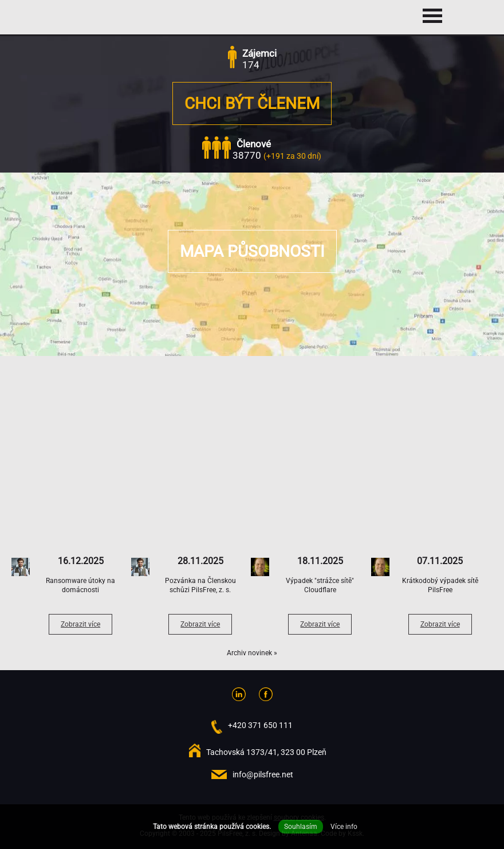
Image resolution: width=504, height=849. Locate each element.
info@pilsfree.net (263, 774)
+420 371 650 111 (260, 725)
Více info (344, 827)
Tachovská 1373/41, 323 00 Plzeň (266, 752)
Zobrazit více (80, 624)
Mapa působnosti (252, 251)
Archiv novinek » (252, 653)
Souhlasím (301, 827)
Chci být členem (252, 103)
